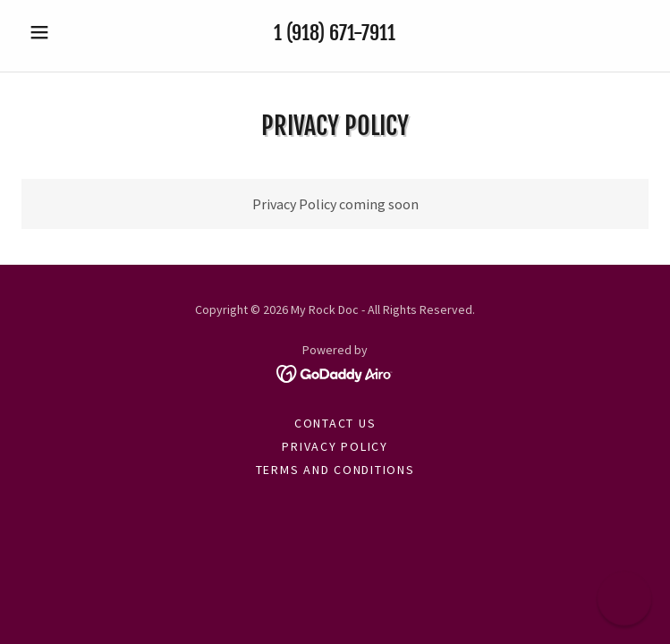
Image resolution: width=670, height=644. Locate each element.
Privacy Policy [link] (335, 446)
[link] (335, 372)
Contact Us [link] (335, 423)
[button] (68, 32)
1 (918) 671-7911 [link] (335, 33)
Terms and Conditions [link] (335, 470)
